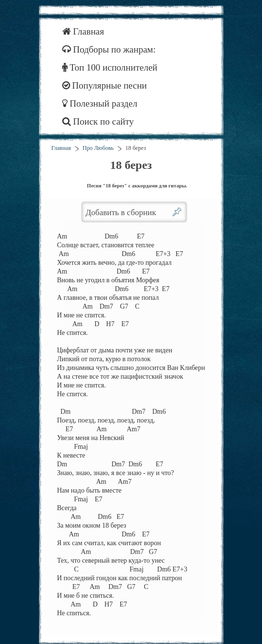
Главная (83, 31)
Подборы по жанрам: (109, 49)
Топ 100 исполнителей (110, 67)
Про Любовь (98, 148)
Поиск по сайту (98, 121)
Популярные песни (105, 85)
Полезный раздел (100, 103)
